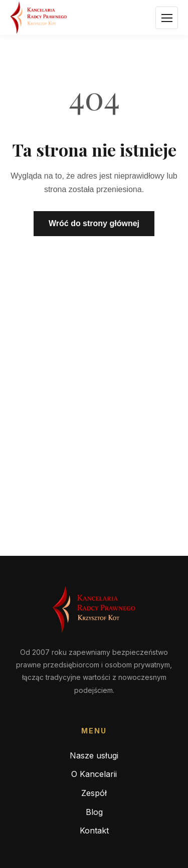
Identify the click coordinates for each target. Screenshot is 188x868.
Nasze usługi (94, 755)
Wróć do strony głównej (94, 223)
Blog (94, 812)
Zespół (94, 793)
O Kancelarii (94, 774)
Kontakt (94, 830)
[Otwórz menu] (167, 18)
